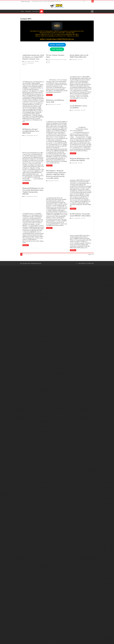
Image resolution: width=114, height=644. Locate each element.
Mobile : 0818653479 (57, 45)
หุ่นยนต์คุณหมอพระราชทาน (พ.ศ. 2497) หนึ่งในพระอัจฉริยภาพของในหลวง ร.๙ (47, 1)
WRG (23, 59)
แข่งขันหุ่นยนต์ (28, 11)
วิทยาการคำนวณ (36, 11)
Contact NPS (42, 11)
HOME (22, 11)
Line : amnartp (57, 49)
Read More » (23, 124)
